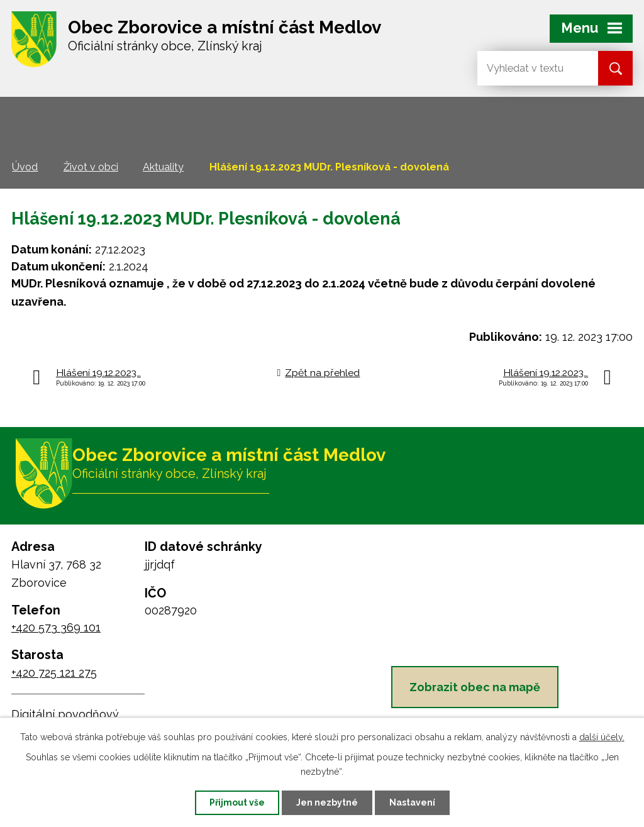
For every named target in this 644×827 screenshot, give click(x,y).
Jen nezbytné (327, 802)
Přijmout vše (237, 802)
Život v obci (91, 167)
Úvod (25, 167)
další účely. (602, 737)
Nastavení (412, 802)
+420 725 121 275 (54, 673)
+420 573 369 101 (56, 627)
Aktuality (163, 167)
